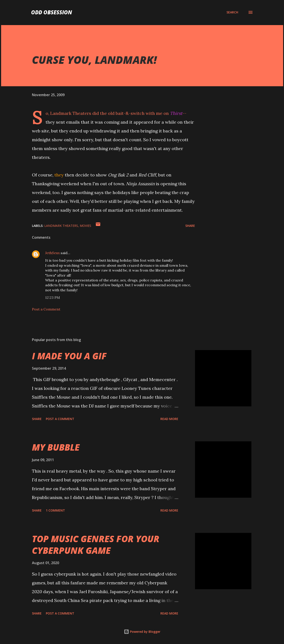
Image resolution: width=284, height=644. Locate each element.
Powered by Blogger (142, 632)
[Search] (232, 12)
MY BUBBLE (56, 447)
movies (85, 226)
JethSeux (52, 253)
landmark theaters (61, 226)
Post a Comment (46, 309)
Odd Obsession (52, 12)
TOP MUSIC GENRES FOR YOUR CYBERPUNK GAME (96, 545)
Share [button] (190, 226)
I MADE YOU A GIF (69, 356)
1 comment (55, 510)
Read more (169, 419)
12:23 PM (53, 297)
